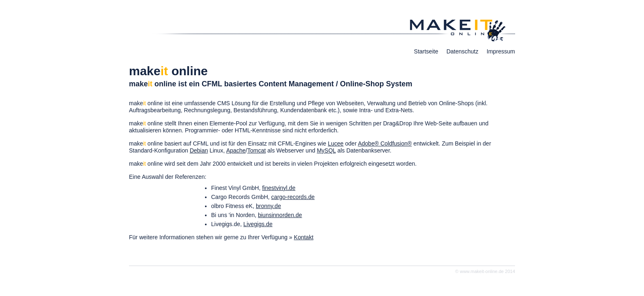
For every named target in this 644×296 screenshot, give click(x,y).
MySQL (326, 150)
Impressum (501, 51)
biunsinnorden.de (280, 215)
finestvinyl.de (279, 188)
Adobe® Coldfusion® (385, 143)
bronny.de (268, 206)
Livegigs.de (258, 224)
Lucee (336, 143)
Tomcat (256, 150)
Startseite (426, 51)
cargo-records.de (293, 197)
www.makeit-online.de (482, 271)
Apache (236, 150)
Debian (199, 150)
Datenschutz (462, 51)
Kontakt (304, 237)
